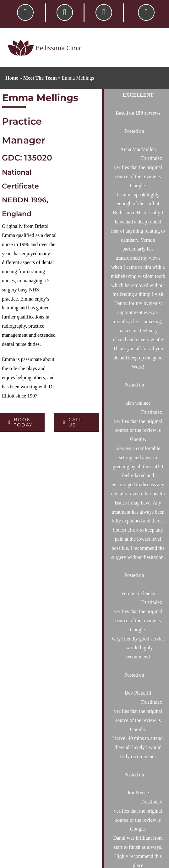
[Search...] (129, 346)
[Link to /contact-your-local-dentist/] (65, 12)
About (91, 619)
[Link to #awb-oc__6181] (146, 12)
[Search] (156, 346)
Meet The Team (40, 78)
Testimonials (97, 693)
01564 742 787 (132, 554)
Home (12, 78)
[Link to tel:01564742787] (25, 12)
